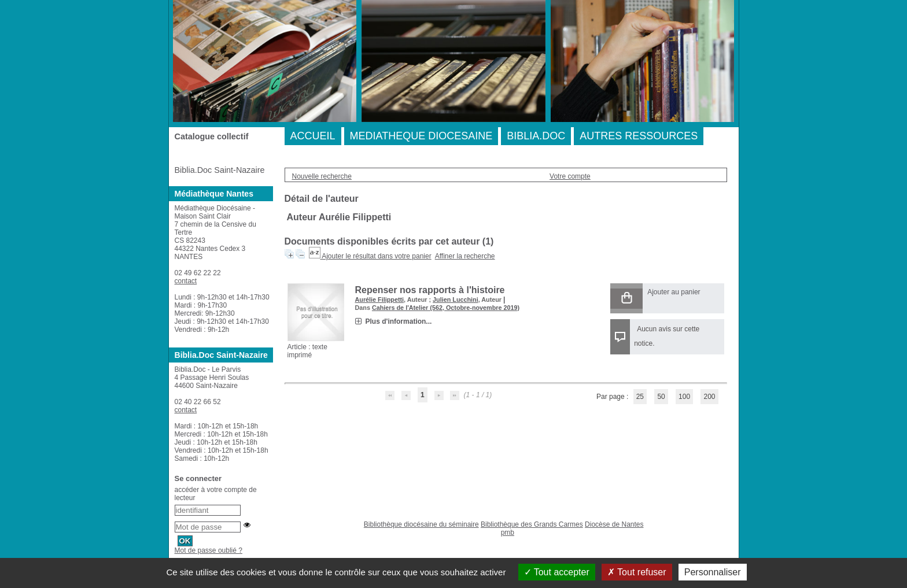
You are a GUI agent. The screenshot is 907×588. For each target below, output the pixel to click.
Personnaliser (713, 572)
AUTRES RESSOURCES (639, 136)
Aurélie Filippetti (380, 299)
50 (661, 397)
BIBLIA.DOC (536, 136)
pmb (508, 532)
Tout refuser (637, 572)
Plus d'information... (399, 321)
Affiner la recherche (465, 256)
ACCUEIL (313, 136)
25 (640, 397)
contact (186, 281)
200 (709, 397)
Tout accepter (557, 572)
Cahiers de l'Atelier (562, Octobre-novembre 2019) (446, 308)
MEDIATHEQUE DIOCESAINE (421, 136)
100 (684, 397)
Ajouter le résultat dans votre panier (376, 256)
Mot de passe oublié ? (209, 550)
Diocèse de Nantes (614, 524)
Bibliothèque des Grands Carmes (532, 524)
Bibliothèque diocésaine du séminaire (421, 524)
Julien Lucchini (456, 299)
